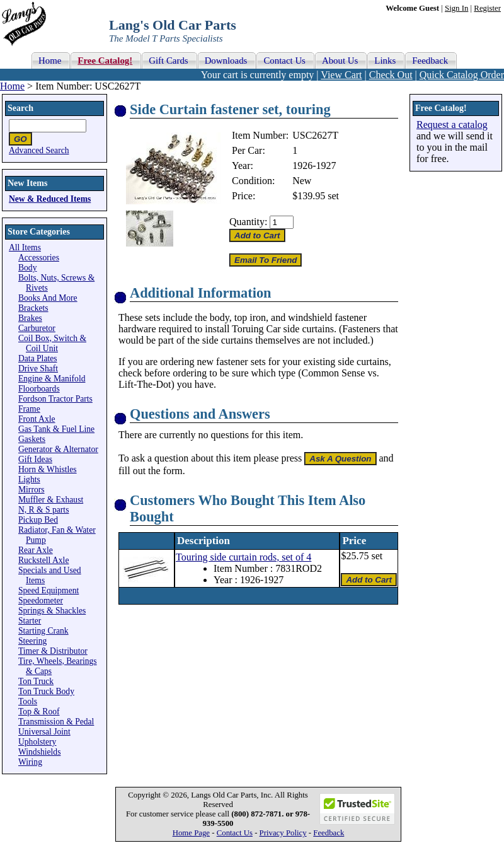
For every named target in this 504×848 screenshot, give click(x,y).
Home (12, 86)
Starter (30, 621)
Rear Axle (36, 550)
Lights (29, 479)
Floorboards (39, 389)
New (302, 181)
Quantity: (248, 222)
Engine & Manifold (52, 379)
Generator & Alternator (58, 449)
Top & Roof (39, 712)
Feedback (329, 833)
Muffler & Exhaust (51, 500)
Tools (28, 701)
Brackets (33, 308)
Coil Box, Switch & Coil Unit (52, 343)
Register (487, 8)
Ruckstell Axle (43, 560)
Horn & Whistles (48, 469)
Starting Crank (43, 631)
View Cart (341, 75)
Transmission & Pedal (56, 722)
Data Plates (38, 358)
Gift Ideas (35, 459)
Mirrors (31, 490)
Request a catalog (452, 125)
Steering (32, 641)
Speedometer (41, 601)
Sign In (456, 8)
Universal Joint (44, 732)
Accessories (39, 258)
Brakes (30, 318)
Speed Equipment (49, 590)
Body (27, 268)
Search (20, 108)
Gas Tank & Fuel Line (56, 429)
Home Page (191, 833)
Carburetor (37, 328)
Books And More (48, 298)
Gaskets (32, 439)
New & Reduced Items (50, 199)
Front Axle (37, 419)
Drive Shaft (38, 369)
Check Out (391, 75)
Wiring (30, 762)
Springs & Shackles (52, 611)
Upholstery (37, 742)
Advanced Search (39, 150)
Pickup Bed (38, 520)
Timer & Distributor (53, 651)
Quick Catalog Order (462, 75)
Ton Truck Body (46, 691)
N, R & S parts (43, 510)
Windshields (39, 752)
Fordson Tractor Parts (55, 399)
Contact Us (235, 833)
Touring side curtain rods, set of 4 (243, 557)
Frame (29, 409)
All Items (25, 247)
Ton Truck (36, 681)
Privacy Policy (283, 833)
